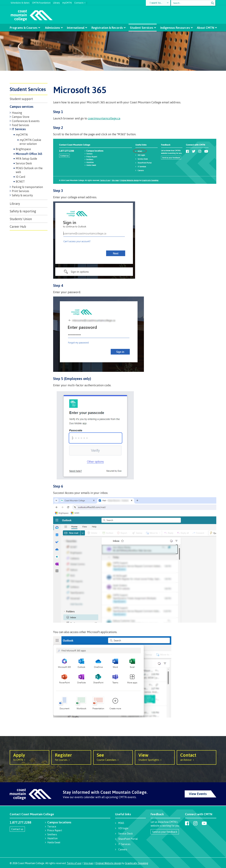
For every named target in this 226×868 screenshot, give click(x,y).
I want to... (156, 3)
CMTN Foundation (41, 2)
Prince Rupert (55, 830)
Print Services (20, 191)
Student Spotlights (155, 757)
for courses (71, 757)
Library (56, 2)
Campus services (22, 107)
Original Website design (108, 863)
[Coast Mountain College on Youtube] (204, 823)
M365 (121, 823)
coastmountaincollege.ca (104, 118)
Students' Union (21, 219)
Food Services (20, 125)
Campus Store (21, 117)
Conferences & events (26, 121)
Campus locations (59, 822)
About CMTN (204, 28)
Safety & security (22, 195)
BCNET (20, 182)
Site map (88, 863)
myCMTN (67, 2)
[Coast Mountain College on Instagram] (195, 823)
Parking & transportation (27, 187)
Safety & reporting (23, 211)
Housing (17, 113)
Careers (123, 849)
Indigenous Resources (174, 28)
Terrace (52, 826)
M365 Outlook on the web (29, 170)
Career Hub (18, 226)
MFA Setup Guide (26, 159)
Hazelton (52, 838)
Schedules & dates (20, 2)
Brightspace (23, 149)
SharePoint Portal (128, 839)
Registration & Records (107, 28)
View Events (198, 794)
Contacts (79, 2)
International (76, 28)
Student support (21, 99)
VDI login (123, 828)
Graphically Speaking (137, 863)
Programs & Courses (25, 28)
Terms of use (74, 863)
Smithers (52, 834)
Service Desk (24, 163)
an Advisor (197, 757)
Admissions (53, 28)
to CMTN (29, 757)
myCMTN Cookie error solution (30, 142)
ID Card (20, 177)
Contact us (17, 829)
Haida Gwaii (54, 842)
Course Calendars (113, 757)
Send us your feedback (165, 832)
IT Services (19, 129)
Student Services (141, 28)
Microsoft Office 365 (29, 154)
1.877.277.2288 (20, 822)
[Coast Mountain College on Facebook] (187, 823)
